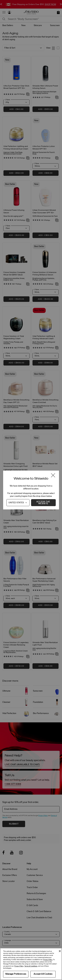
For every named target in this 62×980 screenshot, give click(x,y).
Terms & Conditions (31, 966)
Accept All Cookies (43, 974)
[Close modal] (53, 476)
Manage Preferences (16, 974)
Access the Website (43, 503)
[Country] (18, 503)
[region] (31, 964)
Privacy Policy (48, 960)
